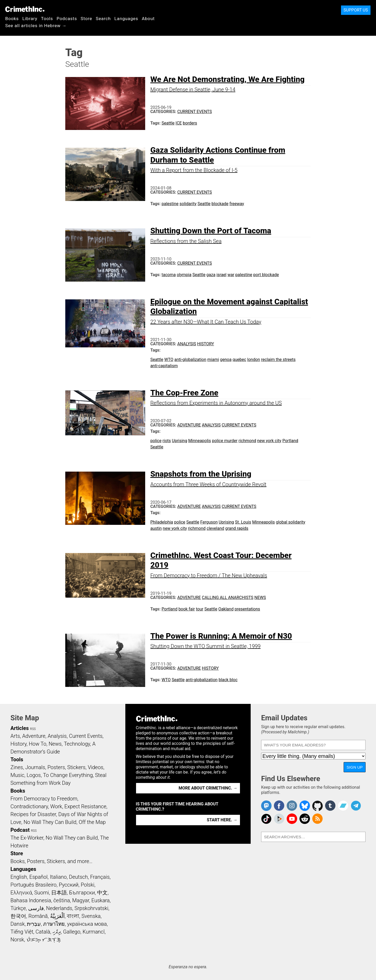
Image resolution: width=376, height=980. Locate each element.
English (19, 877)
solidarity (188, 204)
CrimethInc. (25, 9)
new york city (269, 441)
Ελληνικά (21, 893)
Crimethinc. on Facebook (279, 806)
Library (30, 19)
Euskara (101, 900)
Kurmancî (93, 932)
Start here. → (222, 820)
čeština (61, 900)
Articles (20, 728)
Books (12, 19)
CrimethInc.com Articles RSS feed (318, 819)
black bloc (228, 680)
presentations (247, 609)
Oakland (226, 609)
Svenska (91, 916)
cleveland (215, 528)
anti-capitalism (164, 366)
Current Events (195, 112)
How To (37, 744)
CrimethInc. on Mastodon (266, 806)
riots (167, 441)
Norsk (17, 940)
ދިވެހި (57, 932)
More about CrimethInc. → (208, 788)
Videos (96, 767)
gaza (211, 275)
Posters (56, 767)
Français (100, 877)
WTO (169, 360)
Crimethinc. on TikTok (266, 819)
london (254, 360)
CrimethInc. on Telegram (356, 806)
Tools (47, 19)
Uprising (180, 441)
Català (43, 932)
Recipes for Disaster (33, 814)
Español (38, 877)
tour (199, 609)
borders (190, 123)
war (231, 275)
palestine (170, 204)
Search (103, 19)
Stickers (77, 767)
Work (56, 806)
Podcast (20, 830)
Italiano (58, 877)
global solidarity (291, 522)
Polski (87, 885)
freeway (237, 204)
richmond (247, 441)
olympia (184, 275)
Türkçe (18, 908)
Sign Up (355, 767)
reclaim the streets (278, 360)
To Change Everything (68, 775)
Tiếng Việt (22, 932)
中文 (102, 893)
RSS (33, 729)
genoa (226, 360)
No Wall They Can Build (50, 822)
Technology (77, 744)
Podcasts (67, 19)
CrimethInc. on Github (318, 806)
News (260, 598)
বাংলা (73, 916)
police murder (225, 441)
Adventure (189, 425)
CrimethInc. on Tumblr (330, 806)
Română (38, 916)
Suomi (42, 893)
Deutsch (78, 877)
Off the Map (92, 822)
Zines (17, 767)
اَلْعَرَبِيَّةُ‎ (57, 916)
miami (213, 360)
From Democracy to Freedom (44, 799)
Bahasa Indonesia (31, 900)
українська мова (87, 924)
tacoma (169, 275)
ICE (179, 123)
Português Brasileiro (33, 885)
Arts (15, 736)
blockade (220, 204)
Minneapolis (200, 441)
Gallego (72, 932)
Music (17, 775)
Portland (290, 441)
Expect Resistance (86, 806)
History (206, 344)
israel (221, 275)
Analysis (187, 344)
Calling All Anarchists (228, 598)
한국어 (18, 916)
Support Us (356, 10)
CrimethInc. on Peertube (279, 819)
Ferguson (209, 522)
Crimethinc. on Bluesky (305, 806)
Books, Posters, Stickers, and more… (51, 861)
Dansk (18, 924)
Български (82, 893)
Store (86, 19)
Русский (69, 885)
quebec (239, 360)
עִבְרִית (34, 924)
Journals (35, 767)
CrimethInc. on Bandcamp (343, 806)
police (156, 441)
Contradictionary (29, 806)
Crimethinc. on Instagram (292, 806)
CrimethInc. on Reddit (305, 819)
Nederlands (59, 908)
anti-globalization (190, 360)
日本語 (59, 893)
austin (156, 528)
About (148, 19)
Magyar (81, 900)
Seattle (168, 123)
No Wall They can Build (72, 838)
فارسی (36, 908)
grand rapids (237, 528)
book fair (187, 609)
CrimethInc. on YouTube (292, 819)
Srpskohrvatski (91, 908)
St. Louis (243, 522)
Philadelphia (162, 522)
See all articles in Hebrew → (36, 26)
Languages (126, 19)
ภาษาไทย (54, 924)
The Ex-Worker (27, 838)
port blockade (266, 275)
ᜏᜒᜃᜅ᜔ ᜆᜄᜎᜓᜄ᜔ (44, 940)
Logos (34, 775)
